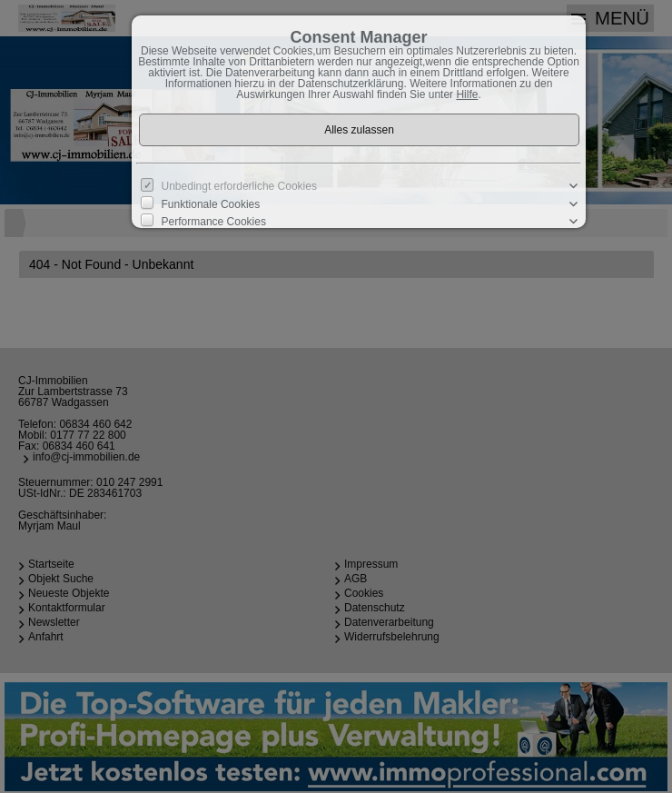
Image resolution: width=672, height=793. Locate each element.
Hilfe (467, 94)
